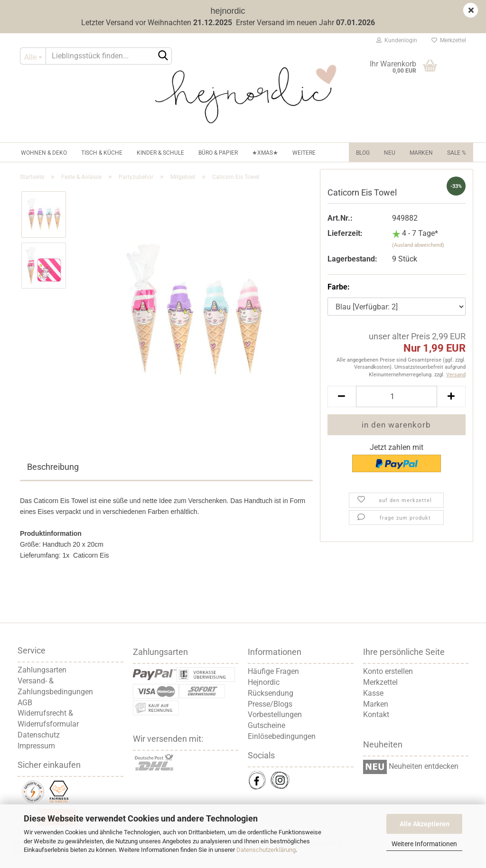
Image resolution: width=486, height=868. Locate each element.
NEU (390, 153)
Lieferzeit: (345, 233)
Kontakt (376, 714)
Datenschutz (39, 735)
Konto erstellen (388, 671)
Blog (363, 153)
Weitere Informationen (424, 844)
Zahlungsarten (42, 670)
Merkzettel (449, 40)
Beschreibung (53, 467)
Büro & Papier (218, 153)
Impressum (36, 746)
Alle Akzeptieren (425, 824)
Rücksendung (271, 693)
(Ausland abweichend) (418, 245)
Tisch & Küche (102, 153)
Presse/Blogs (270, 704)
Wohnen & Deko (44, 153)
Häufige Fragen (273, 671)
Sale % (457, 153)
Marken (421, 153)
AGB (25, 703)
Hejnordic (264, 682)
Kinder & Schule (160, 153)
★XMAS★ (265, 153)
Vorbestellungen (275, 714)
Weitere (304, 153)
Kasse (373, 693)
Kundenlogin (397, 40)
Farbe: (339, 287)
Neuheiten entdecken (423, 766)
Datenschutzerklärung (266, 850)
